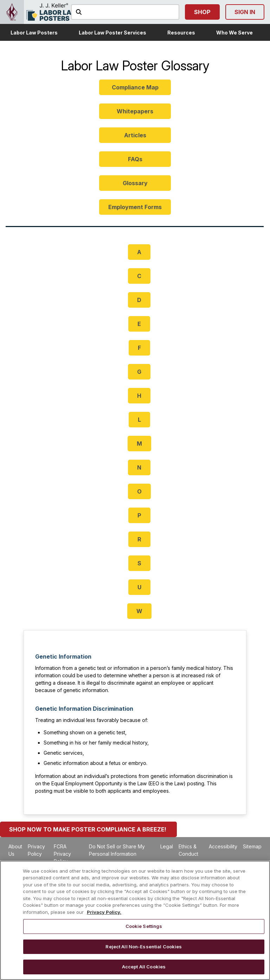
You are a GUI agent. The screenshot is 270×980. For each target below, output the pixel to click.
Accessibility (223, 846)
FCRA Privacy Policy (62, 854)
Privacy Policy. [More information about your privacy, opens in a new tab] (104, 912)
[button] (34, 32)
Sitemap (252, 846)
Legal (167, 846)
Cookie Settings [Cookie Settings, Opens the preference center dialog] (144, 926)
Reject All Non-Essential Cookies (144, 947)
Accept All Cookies (144, 967)
